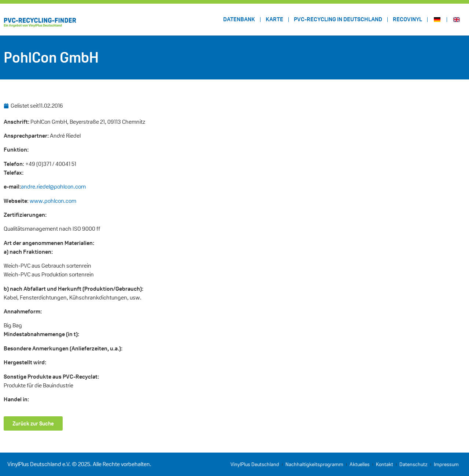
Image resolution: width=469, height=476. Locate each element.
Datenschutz (413, 464)
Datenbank (239, 19)
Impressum (446, 464)
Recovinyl (407, 19)
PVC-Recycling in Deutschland (338, 19)
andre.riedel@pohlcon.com (53, 187)
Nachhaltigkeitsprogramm (314, 464)
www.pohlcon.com (53, 201)
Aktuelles (360, 464)
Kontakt (385, 464)
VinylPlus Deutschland (255, 464)
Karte (274, 19)
